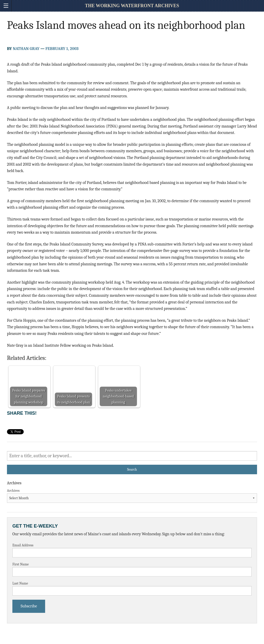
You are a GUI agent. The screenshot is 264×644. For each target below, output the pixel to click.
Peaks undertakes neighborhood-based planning (118, 396)
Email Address (23, 545)
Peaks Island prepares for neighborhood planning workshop (29, 396)
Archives (13, 491)
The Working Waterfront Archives (132, 6)
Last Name (20, 583)
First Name (21, 564)
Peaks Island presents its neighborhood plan (74, 399)
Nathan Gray (26, 49)
